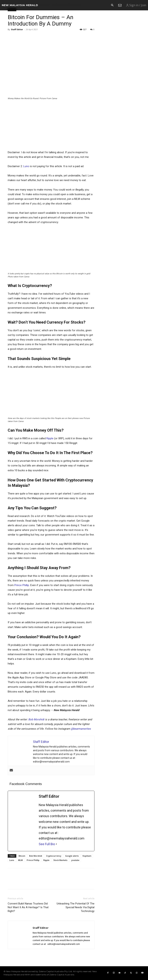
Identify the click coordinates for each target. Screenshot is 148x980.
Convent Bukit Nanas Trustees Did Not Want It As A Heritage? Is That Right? (28, 907)
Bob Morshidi (36, 719)
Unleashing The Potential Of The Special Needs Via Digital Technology (76, 907)
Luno (26, 166)
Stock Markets (60, 860)
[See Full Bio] (56, 844)
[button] (112, 5)
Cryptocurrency (54, 856)
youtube (75, 860)
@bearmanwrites (81, 729)
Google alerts (72, 856)
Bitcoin (22, 856)
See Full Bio (47, 844)
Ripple (50, 438)
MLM (20, 860)
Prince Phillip (22, 585)
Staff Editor (17, 29)
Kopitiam (87, 856)
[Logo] (20, 5)
